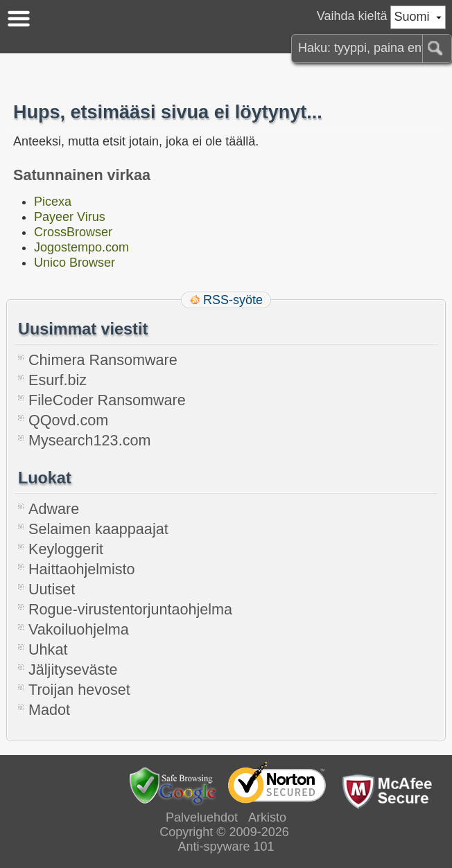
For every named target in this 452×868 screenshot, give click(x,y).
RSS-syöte (233, 300)
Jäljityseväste (73, 670)
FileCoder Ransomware (107, 400)
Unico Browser (75, 263)
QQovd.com (68, 420)
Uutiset (52, 589)
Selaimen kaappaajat (98, 529)
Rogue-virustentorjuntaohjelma (130, 609)
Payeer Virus (70, 217)
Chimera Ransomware (103, 360)
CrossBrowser (73, 232)
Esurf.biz (58, 380)
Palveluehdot (202, 817)
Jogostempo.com (81, 247)
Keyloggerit (66, 549)
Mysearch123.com (89, 440)
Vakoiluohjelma (79, 629)
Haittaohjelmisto (82, 569)
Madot (49, 710)
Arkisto (267, 817)
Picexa (53, 202)
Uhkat (48, 649)
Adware (54, 509)
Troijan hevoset (79, 690)
